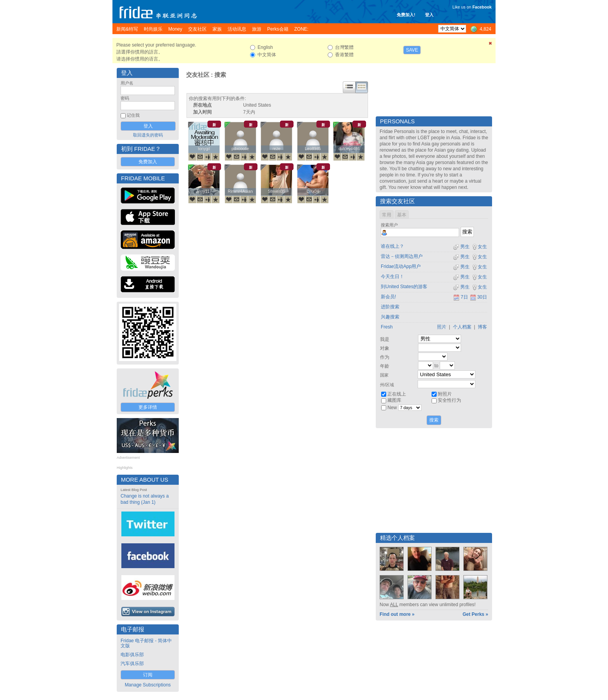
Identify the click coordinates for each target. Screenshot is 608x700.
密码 (125, 98)
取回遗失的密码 (148, 135)
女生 (479, 247)
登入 (429, 15)
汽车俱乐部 (132, 664)
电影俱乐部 (132, 655)
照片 (442, 327)
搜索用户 (389, 225)
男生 (461, 247)
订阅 (148, 675)
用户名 (127, 83)
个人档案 (462, 327)
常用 (387, 215)
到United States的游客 (404, 287)
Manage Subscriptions (148, 685)
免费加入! (406, 15)
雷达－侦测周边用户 (402, 256)
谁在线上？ (392, 246)
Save (412, 50)
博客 (482, 327)
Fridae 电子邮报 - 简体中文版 (146, 643)
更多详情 (148, 407)
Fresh (387, 327)
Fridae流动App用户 (401, 266)
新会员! (388, 297)
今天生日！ (392, 277)
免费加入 (148, 162)
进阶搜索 (390, 307)
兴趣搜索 (390, 317)
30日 (478, 297)
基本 (402, 215)
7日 (461, 297)
